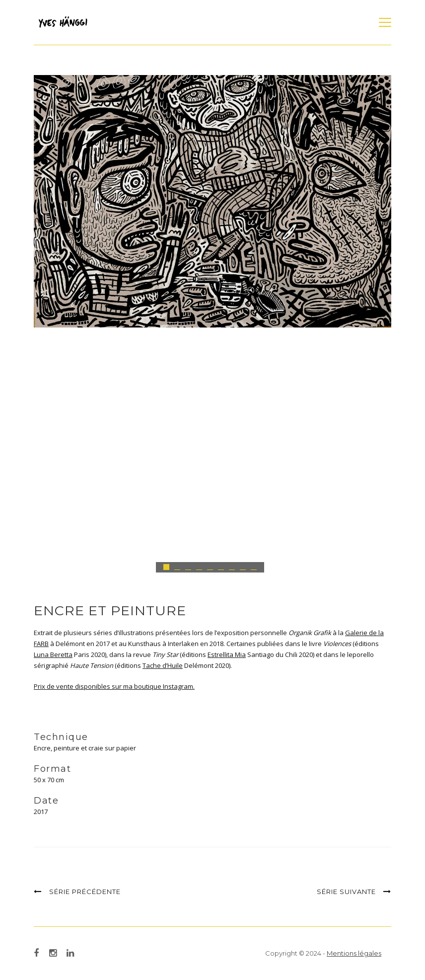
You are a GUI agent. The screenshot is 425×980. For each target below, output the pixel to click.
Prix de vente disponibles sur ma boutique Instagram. (114, 686)
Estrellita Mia (227, 654)
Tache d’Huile (163, 665)
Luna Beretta (53, 654)
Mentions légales (354, 953)
